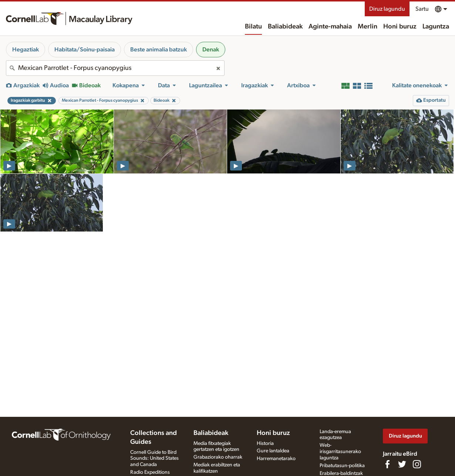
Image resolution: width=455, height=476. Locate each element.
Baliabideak (285, 27)
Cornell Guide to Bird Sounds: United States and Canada (154, 459)
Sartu (422, 9)
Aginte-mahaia (330, 27)
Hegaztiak (26, 50)
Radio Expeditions (150, 472)
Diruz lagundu (387, 9)
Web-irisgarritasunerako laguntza (340, 452)
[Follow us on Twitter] (402, 464)
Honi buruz (400, 27)
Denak (211, 50)
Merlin (368, 27)
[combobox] (115, 68)
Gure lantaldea (273, 451)
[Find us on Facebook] (387, 464)
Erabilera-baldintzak (341, 473)
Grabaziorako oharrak (218, 457)
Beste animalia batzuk (159, 50)
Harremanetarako (276, 459)
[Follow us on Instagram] (417, 464)
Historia (265, 443)
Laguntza (436, 27)
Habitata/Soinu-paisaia (85, 50)
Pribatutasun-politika (342, 466)
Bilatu (253, 27)
